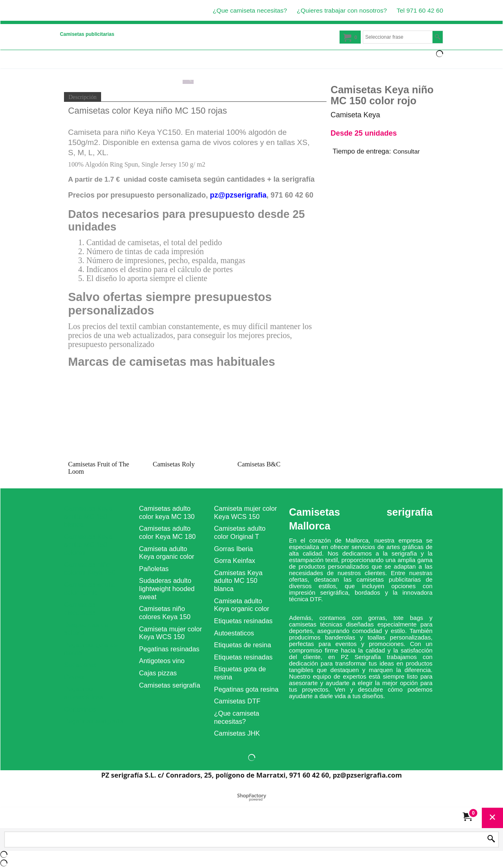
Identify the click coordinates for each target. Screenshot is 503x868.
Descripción (83, 97)
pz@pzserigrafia (238, 195)
